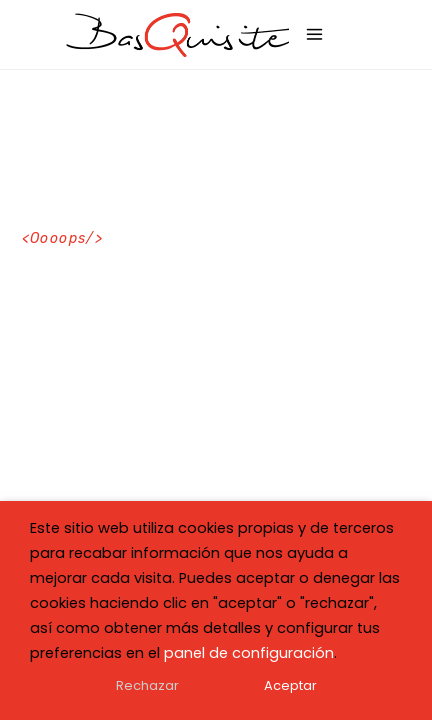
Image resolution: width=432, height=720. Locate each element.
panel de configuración (249, 653)
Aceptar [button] (290, 685)
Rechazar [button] (147, 685)
